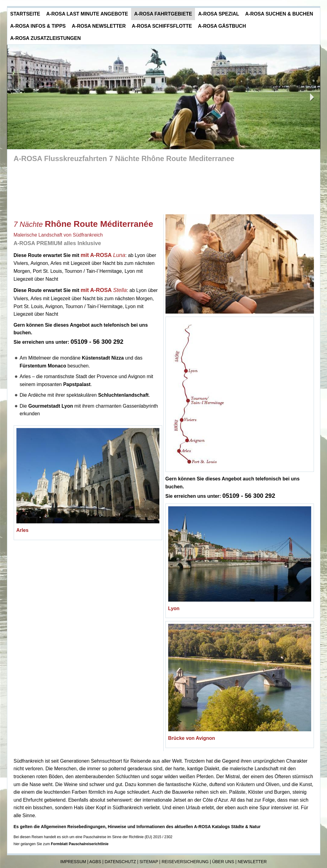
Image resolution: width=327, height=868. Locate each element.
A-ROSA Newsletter (99, 26)
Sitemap (149, 862)
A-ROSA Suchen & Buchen (279, 14)
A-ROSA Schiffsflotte (162, 26)
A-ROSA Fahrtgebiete (163, 14)
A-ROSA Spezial (219, 14)
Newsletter (252, 862)
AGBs (95, 862)
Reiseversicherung (185, 862)
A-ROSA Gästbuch (222, 26)
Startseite (25, 14)
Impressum (73, 862)
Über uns (223, 862)
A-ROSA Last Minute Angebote (87, 14)
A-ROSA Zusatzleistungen (46, 38)
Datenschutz (120, 862)
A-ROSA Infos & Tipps (38, 26)
